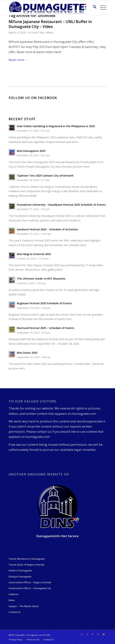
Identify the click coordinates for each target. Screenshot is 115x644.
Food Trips (38, 32)
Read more (18, 60)
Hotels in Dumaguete (20, 570)
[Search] (93, 8)
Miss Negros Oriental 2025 (34, 254)
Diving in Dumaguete (20, 576)
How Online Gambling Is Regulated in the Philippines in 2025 (56, 126)
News (12, 600)
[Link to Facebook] (82, 634)
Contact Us (15, 612)
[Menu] (101, 8)
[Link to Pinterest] (93, 634)
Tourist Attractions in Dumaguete (27, 559)
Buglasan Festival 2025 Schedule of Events (44, 303)
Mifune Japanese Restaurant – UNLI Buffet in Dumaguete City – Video (50, 24)
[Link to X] (87, 634)
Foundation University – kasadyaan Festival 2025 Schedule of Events (61, 205)
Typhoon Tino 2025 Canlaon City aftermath (45, 176)
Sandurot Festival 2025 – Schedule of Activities (47, 229)
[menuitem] (93, 8)
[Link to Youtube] (104, 634)
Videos (49, 32)
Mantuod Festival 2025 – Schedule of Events (45, 328)
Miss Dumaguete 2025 (31, 151)
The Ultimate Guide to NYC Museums (41, 279)
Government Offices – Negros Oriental (30, 582)
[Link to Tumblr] (98, 634)
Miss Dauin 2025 (27, 353)
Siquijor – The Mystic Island (23, 606)
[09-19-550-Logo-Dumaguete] (48, 8)
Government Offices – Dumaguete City (30, 588)
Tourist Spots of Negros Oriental (26, 565)
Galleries (14, 594)
